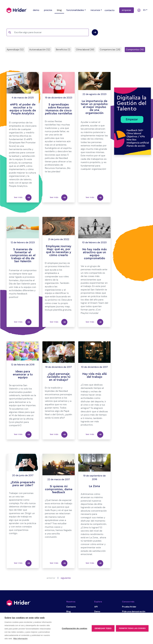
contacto (110, 10)
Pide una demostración (134, 611)
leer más (23, 198)
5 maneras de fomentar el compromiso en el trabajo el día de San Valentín (23, 255)
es (144, 10)
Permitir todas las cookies (132, 628)
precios (48, 10)
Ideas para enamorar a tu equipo (23, 374)
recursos (95, 10)
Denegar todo (103, 628)
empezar (127, 10)
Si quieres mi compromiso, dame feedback (59, 489)
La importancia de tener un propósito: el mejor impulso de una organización (95, 107)
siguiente (66, 578)
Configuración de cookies (75, 628)
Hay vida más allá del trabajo (95, 375)
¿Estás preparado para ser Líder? (23, 484)
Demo (97, 611)
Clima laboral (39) (85, 50)
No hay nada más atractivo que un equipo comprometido (95, 254)
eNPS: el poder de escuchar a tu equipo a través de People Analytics (23, 109)
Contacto (71, 607)
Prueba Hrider (129, 607)
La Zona (94, 486)
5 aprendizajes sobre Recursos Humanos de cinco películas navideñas (59, 109)
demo (36, 10)
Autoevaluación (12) (40, 50)
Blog (69, 611)
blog (59, 10)
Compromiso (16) (135, 50)
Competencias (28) (110, 50)
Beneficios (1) (63, 50)
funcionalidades (75, 10)
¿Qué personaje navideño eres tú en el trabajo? (59, 377)
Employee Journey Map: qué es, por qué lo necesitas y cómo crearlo (59, 251)
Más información (20, 639)
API (96, 607)
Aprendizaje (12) (15, 50)
